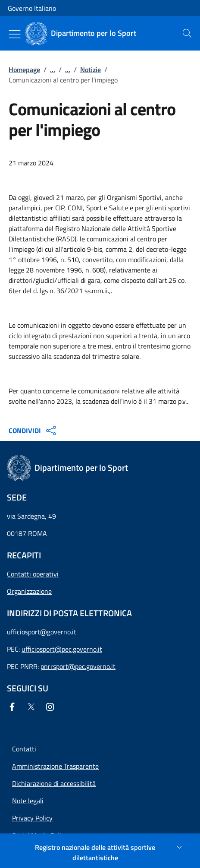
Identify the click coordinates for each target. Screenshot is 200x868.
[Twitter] (33, 707)
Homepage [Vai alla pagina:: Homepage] (24, 70)
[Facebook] (14, 707)
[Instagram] (52, 707)
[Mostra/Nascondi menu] (15, 34)
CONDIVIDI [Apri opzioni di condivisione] (33, 431)
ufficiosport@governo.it (42, 632)
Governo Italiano (32, 8)
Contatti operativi (33, 574)
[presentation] (187, 33)
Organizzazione (29, 591)
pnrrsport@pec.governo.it (78, 666)
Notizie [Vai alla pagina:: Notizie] (91, 70)
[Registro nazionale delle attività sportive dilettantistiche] (100, 852)
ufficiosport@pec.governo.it (62, 649)
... (53, 70)
